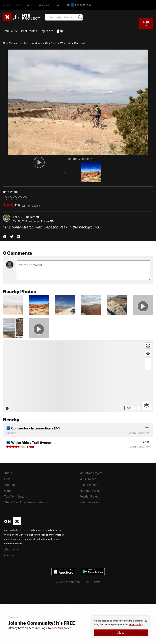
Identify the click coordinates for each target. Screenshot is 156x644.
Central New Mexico (31, 43)
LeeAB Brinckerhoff (26, 217)
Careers (9, 555)
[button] (5, 236)
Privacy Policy (136, 625)
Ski (59, 5)
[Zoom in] (148, 361)
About (8, 473)
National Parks (89, 502)
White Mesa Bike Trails (73, 43)
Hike (30, 5)
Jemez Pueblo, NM (44, 221)
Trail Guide (10, 31)
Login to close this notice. (56, 628)
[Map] (78, 376)
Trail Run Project (90, 491)
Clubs (8, 491)
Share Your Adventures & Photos (26, 502)
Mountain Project (91, 473)
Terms (86, 582)
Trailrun (45, 5)
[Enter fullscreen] (148, 346)
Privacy (97, 582)
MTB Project (88, 479)
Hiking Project (89, 485)
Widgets (10, 485)
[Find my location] (148, 353)
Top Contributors (15, 496)
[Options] (146, 405)
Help (7, 479)
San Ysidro (51, 43)
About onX (11, 549)
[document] (121, 627)
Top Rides (47, 31)
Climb (7, 5)
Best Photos (29, 31)
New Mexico (10, 43)
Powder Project (89, 496)
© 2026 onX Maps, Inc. (68, 582)
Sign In (146, 24)
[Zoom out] (148, 367)
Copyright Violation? (78, 159)
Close (121, 632)
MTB (19, 5)
